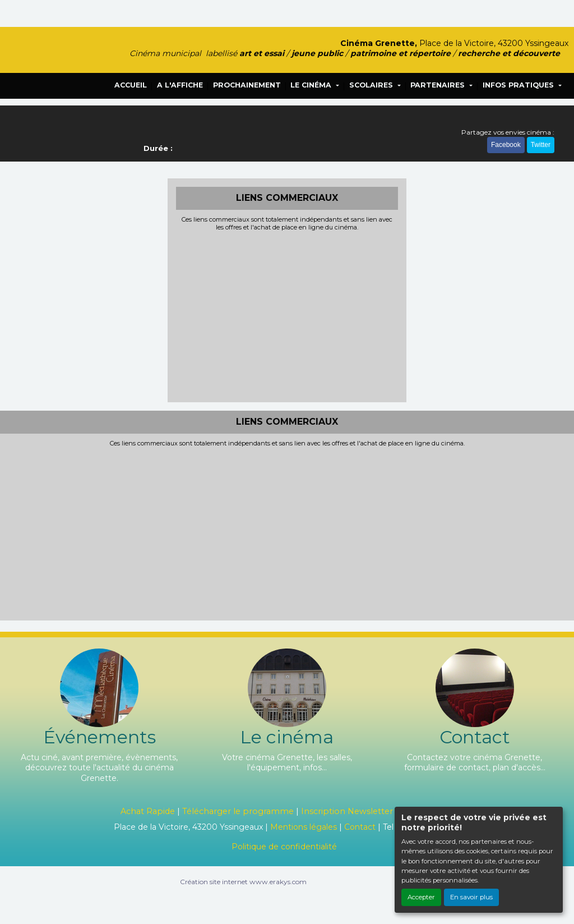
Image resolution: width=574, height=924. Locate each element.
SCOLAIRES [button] (372, 85)
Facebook (506, 145)
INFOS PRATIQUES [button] (519, 85)
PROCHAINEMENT (247, 85)
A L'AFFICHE (180, 85)
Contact (360, 827)
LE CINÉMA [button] (312, 85)
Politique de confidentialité (284, 847)
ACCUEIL (131, 85)
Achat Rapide (148, 811)
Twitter (541, 145)
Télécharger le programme (238, 811)
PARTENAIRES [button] (439, 85)
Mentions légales (304, 827)
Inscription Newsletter (347, 811)
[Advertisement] (287, 315)
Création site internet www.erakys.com (243, 882)
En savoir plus (471, 897)
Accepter (421, 897)
